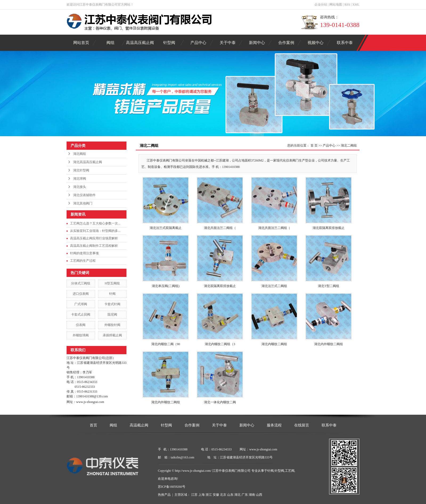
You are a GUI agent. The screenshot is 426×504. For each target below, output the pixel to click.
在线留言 (302, 425)
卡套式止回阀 (81, 315)
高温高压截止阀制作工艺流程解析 (94, 246)
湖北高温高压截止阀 (88, 162)
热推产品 (164, 495)
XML (356, 5)
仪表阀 (81, 325)
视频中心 (316, 43)
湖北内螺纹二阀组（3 (220, 344)
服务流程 (274, 425)
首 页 (314, 146)
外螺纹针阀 (112, 325)
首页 (93, 425)
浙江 (209, 495)
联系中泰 (345, 43)
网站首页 (81, 43)
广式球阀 (81, 304)
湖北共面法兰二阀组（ (220, 228)
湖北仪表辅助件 (84, 195)
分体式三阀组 (81, 283)
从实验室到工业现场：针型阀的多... (95, 231)
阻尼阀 (112, 315)
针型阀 (169, 43)
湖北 (237, 495)
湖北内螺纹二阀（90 (166, 344)
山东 (230, 495)
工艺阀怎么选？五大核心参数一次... (95, 223)
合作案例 (286, 43)
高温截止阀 (139, 425)
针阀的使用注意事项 (84, 253)
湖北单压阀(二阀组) (166, 286)
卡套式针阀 (112, 304)
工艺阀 (290, 471)
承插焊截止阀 (112, 335)
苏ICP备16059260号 (172, 487)
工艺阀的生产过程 (83, 261)
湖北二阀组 (349, 146)
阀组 (110, 43)
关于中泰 (228, 43)
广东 (245, 495)
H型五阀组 (112, 283)
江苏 (194, 495)
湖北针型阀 (81, 170)
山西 (259, 495)
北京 (223, 495)
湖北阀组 (80, 154)
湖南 (252, 495)
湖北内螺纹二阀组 (274, 344)
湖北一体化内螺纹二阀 (220, 402)
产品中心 (198, 43)
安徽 (216, 495)
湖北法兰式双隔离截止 (166, 228)
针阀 (112, 294)
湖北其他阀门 (83, 203)
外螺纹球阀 (81, 335)
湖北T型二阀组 (328, 286)
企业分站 (321, 5)
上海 (202, 495)
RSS (347, 5)
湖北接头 (80, 187)
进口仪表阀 (81, 294)
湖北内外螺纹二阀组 (329, 344)
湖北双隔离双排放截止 (329, 228)
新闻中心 (257, 43)
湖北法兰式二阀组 (274, 286)
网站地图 (336, 5)
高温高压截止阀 (140, 43)
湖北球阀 (80, 179)
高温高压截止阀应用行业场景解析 (94, 238)
